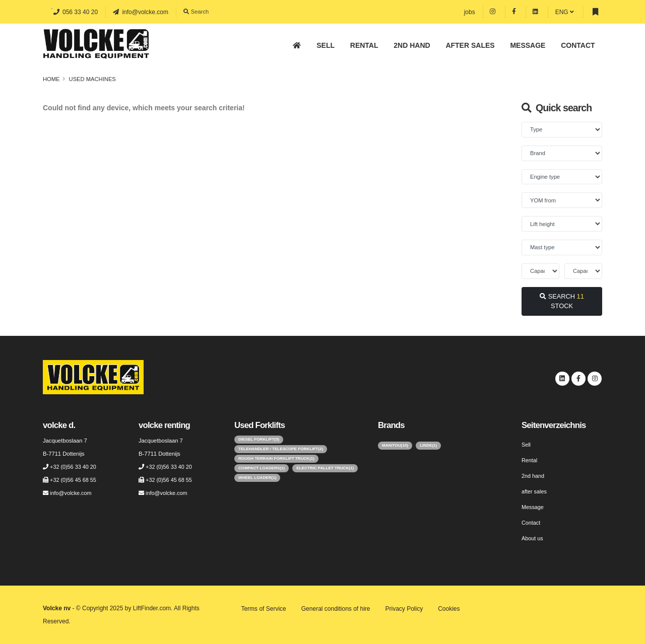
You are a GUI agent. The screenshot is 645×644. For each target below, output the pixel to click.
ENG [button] (565, 12)
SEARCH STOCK (562, 301)
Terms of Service (263, 609)
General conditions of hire (336, 609)
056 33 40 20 (76, 12)
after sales (470, 45)
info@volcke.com (141, 12)
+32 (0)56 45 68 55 (74, 480)
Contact (578, 45)
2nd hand (412, 45)
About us (533, 538)
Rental (364, 45)
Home (51, 79)
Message (528, 45)
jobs (470, 12)
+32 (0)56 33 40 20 (74, 467)
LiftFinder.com (152, 608)
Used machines (92, 79)
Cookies (449, 609)
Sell (326, 45)
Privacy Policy (404, 609)
